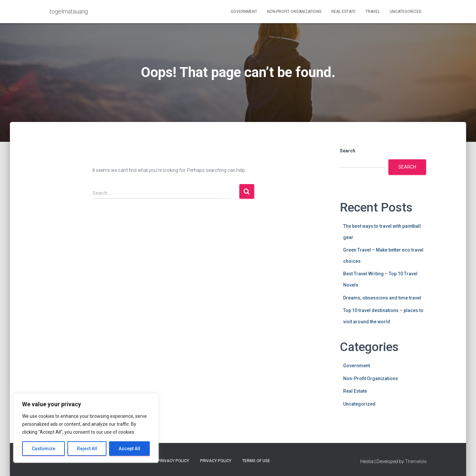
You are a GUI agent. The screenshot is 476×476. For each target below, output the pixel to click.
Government (244, 12)
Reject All (87, 449)
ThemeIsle (416, 461)
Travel (373, 12)
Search (348, 151)
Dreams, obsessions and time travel (382, 298)
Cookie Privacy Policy (166, 461)
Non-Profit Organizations (294, 12)
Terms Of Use (256, 461)
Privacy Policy (216, 461)
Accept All (129, 449)
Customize (43, 449)
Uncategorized (406, 12)
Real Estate (343, 12)
